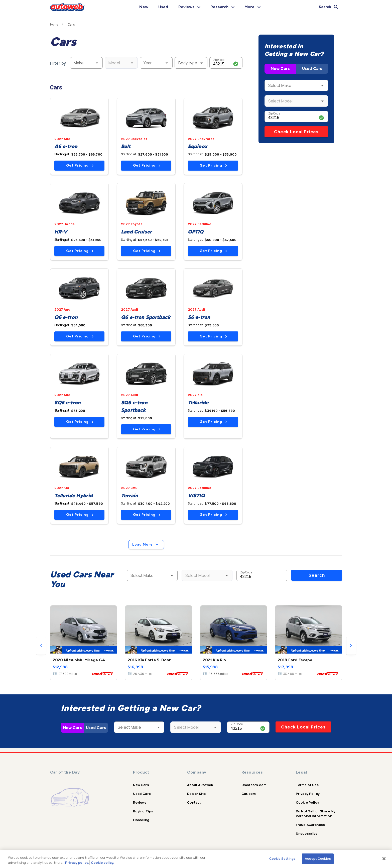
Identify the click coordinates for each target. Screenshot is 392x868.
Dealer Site (196, 794)
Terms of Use (307, 785)
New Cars (280, 69)
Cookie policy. (103, 862)
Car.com (249, 794)
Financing (141, 820)
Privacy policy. (77, 862)
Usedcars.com (254, 785)
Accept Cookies (318, 858)
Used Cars (312, 69)
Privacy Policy (308, 794)
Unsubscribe (307, 833)
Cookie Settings (282, 858)
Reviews (140, 802)
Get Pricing (80, 165)
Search (317, 575)
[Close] (384, 858)
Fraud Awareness (310, 825)
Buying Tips (143, 811)
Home (54, 25)
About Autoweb (200, 785)
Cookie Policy (307, 802)
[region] (196, 859)
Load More (146, 545)
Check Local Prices (296, 132)
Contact (194, 802)
